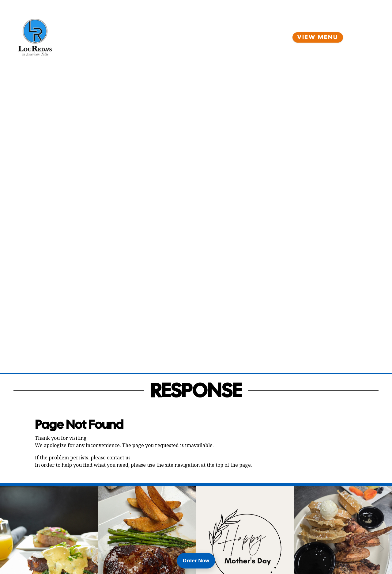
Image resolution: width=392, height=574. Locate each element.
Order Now (199, 560)
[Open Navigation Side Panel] (363, 37)
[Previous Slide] (10, 549)
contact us (119, 458)
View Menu (318, 37)
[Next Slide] (382, 549)
